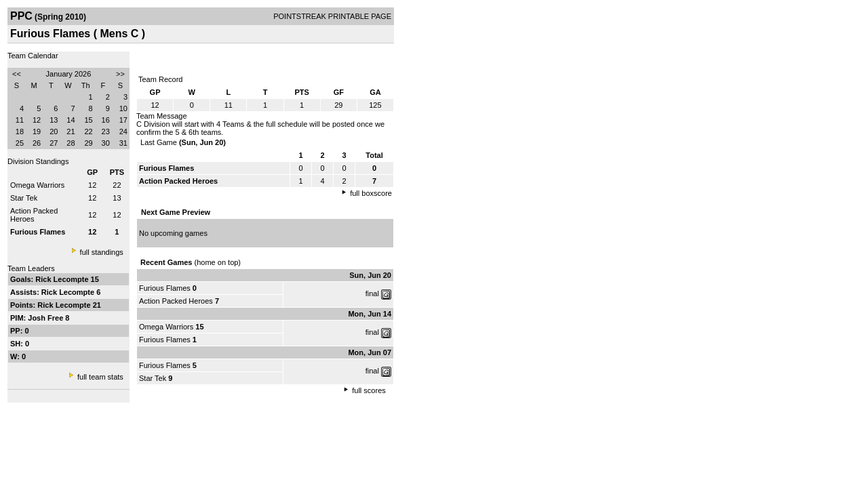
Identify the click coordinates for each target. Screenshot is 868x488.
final (372, 293)
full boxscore (371, 193)
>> (120, 74)
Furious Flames (165, 288)
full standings (102, 252)
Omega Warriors (37, 185)
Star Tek (24, 198)
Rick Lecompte (63, 279)
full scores (369, 390)
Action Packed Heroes (34, 215)
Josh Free (46, 318)
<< (17, 74)
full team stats (100, 377)
